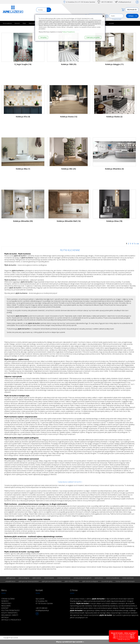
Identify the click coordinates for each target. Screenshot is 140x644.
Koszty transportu (9, 613)
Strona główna (7, 23)
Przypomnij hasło (117, 19)
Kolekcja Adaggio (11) (114, 64)
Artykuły (5, 617)
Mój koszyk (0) (132, 10)
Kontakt (111, 23)
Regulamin (6, 606)
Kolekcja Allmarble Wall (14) (69, 221)
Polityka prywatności (11, 610)
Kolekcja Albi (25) (69, 169)
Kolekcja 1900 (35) (69, 64)
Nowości (17, 23)
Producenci (6, 603)
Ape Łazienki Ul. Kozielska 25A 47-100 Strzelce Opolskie (44, 601)
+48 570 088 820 (107, 2)
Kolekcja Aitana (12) (69, 117)
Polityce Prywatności (68, 32)
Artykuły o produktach (11, 620)
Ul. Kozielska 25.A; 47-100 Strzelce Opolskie (81, 2)
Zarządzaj (43, 37)
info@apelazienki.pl (125, 2)
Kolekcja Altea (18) (114, 221)
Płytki (24, 23)
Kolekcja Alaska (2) (114, 117)
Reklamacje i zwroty (10, 615)
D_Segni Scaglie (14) (23, 64)
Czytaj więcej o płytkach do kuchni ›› (70, 482)
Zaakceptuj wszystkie (93, 37)
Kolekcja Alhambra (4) (114, 169)
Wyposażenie (33, 23)
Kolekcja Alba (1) (23, 169)
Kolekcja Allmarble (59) (23, 221)
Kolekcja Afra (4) (23, 117)
